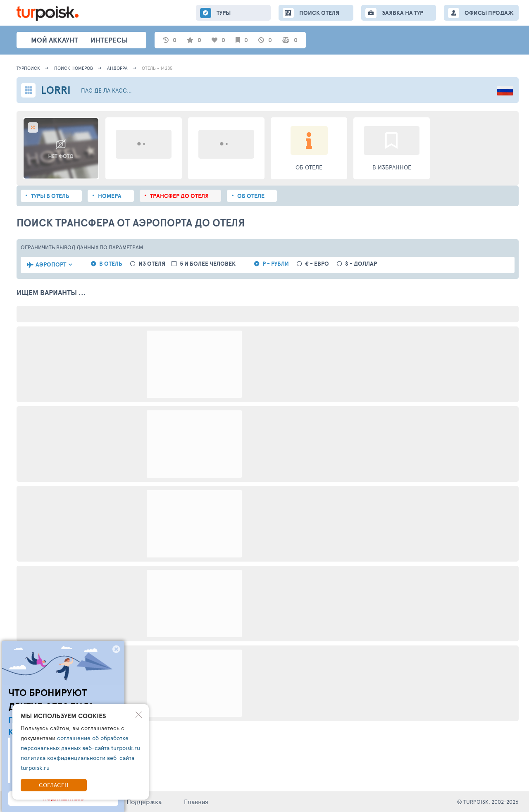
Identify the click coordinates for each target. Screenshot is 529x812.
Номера (110, 196)
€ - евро (317, 264)
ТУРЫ (224, 13)
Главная (196, 801)
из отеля (152, 264)
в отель (111, 264)
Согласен (54, 785)
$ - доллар (361, 264)
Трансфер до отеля (179, 196)
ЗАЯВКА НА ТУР (403, 13)
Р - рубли (276, 264)
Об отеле (251, 196)
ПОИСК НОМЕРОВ (74, 68)
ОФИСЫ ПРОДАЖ (489, 13)
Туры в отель (50, 196)
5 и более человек (208, 264)
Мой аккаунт (55, 40)
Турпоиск (28, 68)
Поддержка (144, 801)
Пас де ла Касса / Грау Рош (108, 90)
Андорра (117, 68)
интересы (109, 40)
